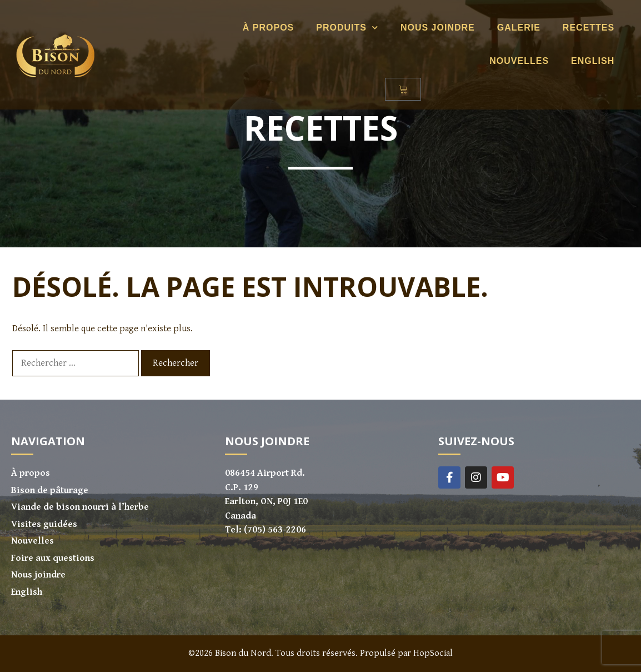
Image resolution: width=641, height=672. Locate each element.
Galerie (512, 28)
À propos (262, 28)
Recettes (582, 28)
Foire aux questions (53, 558)
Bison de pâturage (50, 490)
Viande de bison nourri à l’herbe (80, 507)
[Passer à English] (586, 61)
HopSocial (433, 653)
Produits (340, 28)
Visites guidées (44, 524)
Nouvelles (512, 61)
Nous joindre (431, 28)
